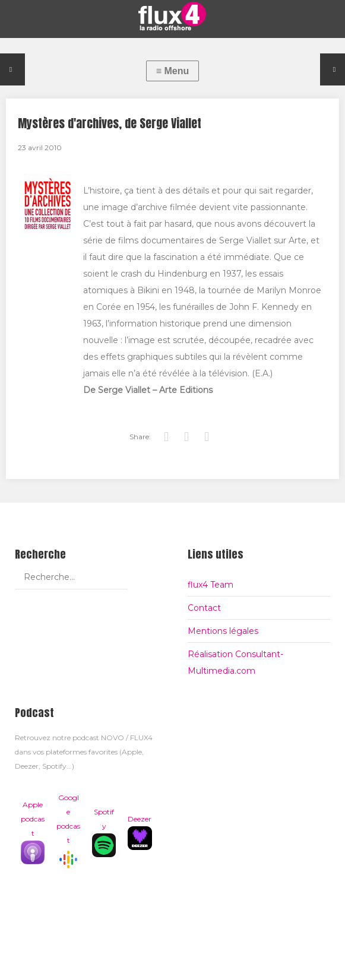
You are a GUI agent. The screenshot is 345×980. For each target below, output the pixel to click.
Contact (204, 608)
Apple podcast (33, 832)
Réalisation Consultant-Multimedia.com (235, 662)
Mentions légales (223, 631)
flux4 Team (211, 585)
